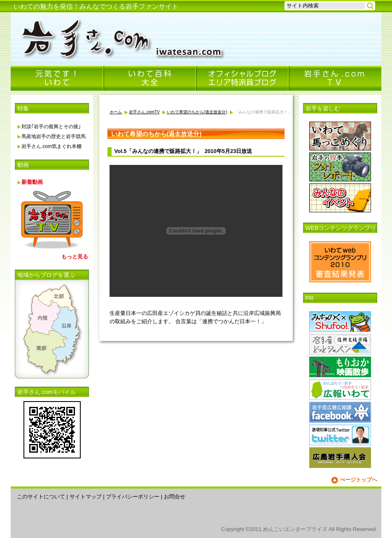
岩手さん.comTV (144, 112)
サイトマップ (86, 497)
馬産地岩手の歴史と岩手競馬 (54, 136)
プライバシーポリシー (133, 497)
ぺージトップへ (358, 480)
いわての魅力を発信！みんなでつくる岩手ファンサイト (96, 6)
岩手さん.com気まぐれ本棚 (51, 146)
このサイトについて (41, 497)
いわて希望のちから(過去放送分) (197, 112)
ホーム (116, 112)
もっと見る (75, 257)
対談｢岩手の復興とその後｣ (51, 127)
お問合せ (175, 497)
